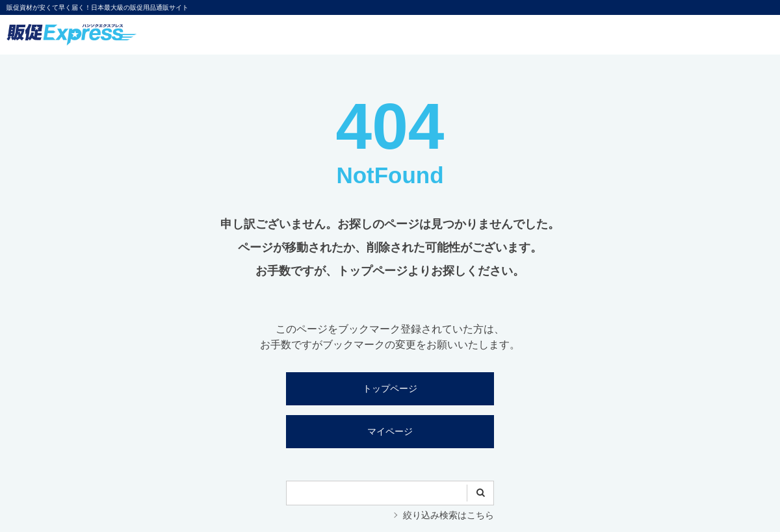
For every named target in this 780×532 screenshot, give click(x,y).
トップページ (390, 388)
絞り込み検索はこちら (448, 515)
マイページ (390, 431)
